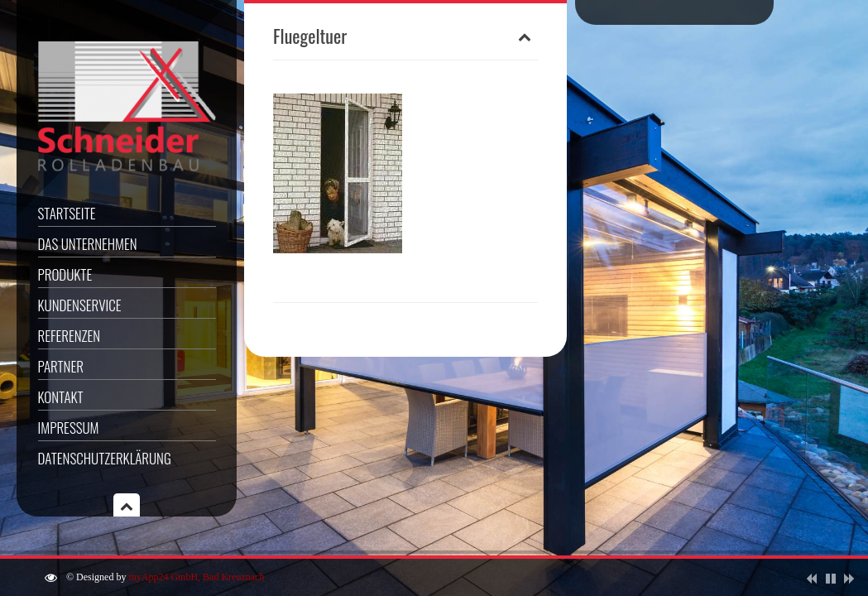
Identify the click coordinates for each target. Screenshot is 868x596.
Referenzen (70, 336)
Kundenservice (80, 305)
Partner (61, 366)
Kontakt (61, 397)
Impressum (69, 428)
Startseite (67, 213)
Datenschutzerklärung (105, 458)
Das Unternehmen (88, 244)
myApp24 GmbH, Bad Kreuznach (196, 577)
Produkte (65, 274)
